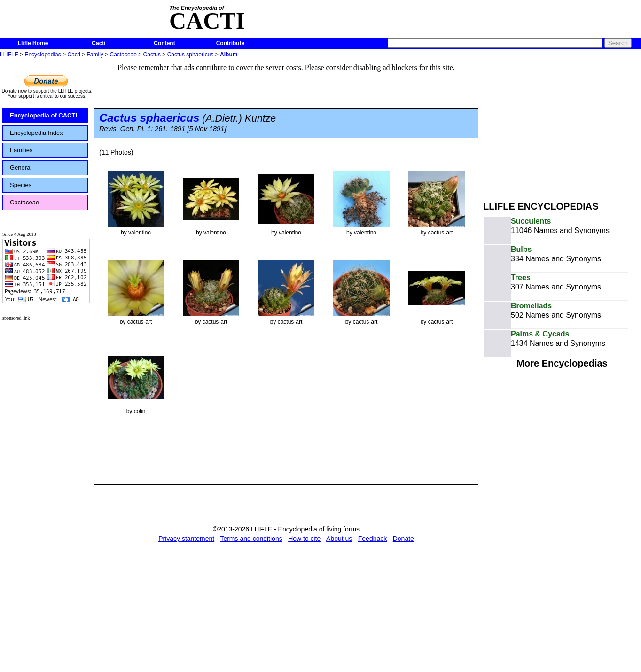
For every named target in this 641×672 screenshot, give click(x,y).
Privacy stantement (186, 539)
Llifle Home (33, 43)
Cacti (98, 43)
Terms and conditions (251, 539)
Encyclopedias (43, 55)
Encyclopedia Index (36, 133)
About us (339, 539)
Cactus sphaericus (191, 55)
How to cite (304, 539)
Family (95, 55)
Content (164, 43)
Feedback (372, 539)
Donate (403, 539)
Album (229, 55)
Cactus (152, 55)
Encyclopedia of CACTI (43, 115)
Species (21, 185)
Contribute (231, 43)
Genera (20, 168)
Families (21, 150)
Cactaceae (123, 55)
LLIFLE (9, 55)
